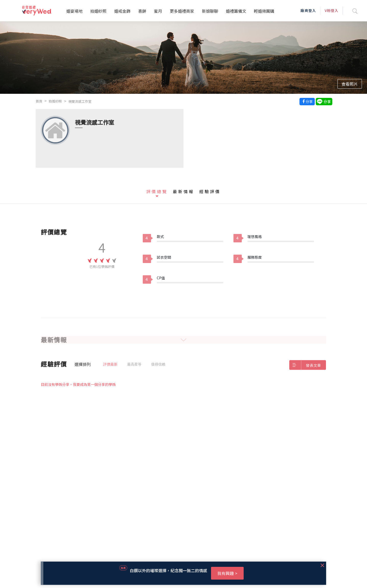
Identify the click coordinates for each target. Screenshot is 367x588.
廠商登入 (308, 10)
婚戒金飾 (122, 11)
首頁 (39, 101)
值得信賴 (158, 364)
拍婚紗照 (98, 11)
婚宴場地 (74, 11)
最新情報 (183, 191)
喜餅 (142, 11)
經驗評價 (210, 191)
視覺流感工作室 (80, 101)
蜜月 (158, 11)
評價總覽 (157, 191)
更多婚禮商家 (182, 11)
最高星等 (134, 364)
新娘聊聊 (210, 11)
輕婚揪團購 (264, 11)
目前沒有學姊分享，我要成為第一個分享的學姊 (78, 384)
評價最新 (110, 364)
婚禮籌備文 (236, 11)
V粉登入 (332, 10)
